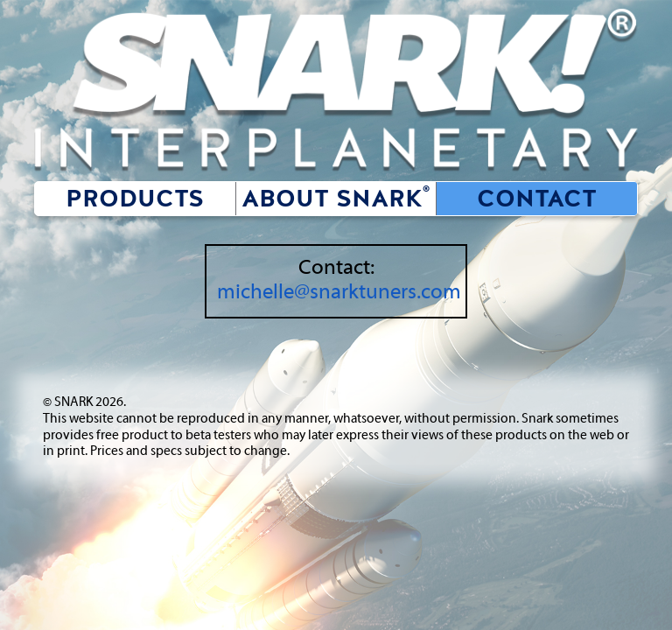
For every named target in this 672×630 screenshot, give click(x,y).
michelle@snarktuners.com (339, 293)
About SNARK (336, 199)
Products (140, 199)
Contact (537, 199)
